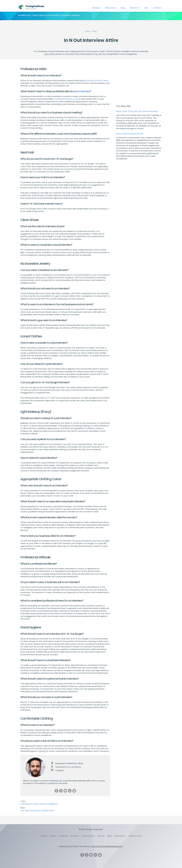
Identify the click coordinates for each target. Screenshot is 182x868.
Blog (123, 8)
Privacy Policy (88, 836)
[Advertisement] (139, 83)
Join (146, 8)
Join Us (101, 836)
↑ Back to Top (135, 836)
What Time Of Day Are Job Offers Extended (137, 111)
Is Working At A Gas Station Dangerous (39, 804)
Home (44, 836)
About (53, 836)
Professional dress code (67, 99)
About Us (135, 8)
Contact (157, 8)
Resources (110, 8)
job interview (82, 91)
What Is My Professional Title (130, 134)
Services (96, 8)
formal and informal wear (96, 80)
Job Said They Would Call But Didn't (37, 810)
